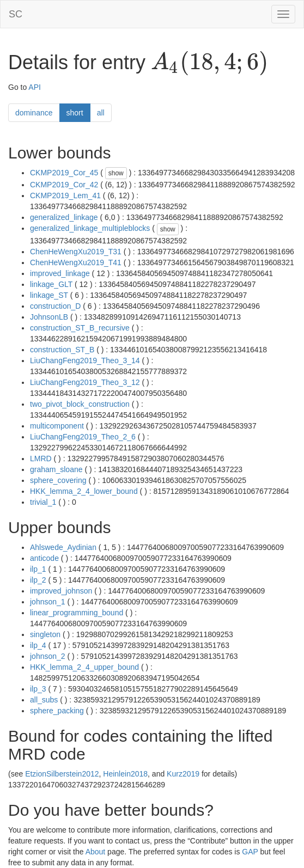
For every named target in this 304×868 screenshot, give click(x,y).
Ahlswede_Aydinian (63, 547)
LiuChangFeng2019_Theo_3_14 (85, 360)
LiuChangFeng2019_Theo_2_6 (83, 437)
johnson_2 (48, 656)
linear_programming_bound (77, 613)
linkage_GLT (51, 284)
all (101, 113)
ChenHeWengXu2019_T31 (76, 252)
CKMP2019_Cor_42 (64, 185)
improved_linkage (60, 273)
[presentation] (209, 63)
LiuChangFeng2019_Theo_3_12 (85, 382)
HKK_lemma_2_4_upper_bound (84, 667)
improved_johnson (61, 591)
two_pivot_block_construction (80, 404)
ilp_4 (38, 645)
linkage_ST (49, 295)
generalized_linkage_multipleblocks (90, 228)
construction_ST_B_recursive (80, 328)
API (35, 87)
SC (16, 14)
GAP (250, 852)
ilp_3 (38, 689)
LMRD (41, 459)
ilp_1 (38, 569)
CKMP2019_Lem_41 (65, 195)
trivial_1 (43, 502)
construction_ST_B (62, 350)
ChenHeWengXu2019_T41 (76, 262)
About (96, 852)
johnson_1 (48, 602)
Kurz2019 (183, 774)
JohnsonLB (49, 317)
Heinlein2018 (125, 774)
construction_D (55, 306)
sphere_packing (57, 711)
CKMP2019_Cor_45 (64, 173)
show (116, 173)
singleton (45, 634)
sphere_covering (58, 480)
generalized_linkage (64, 217)
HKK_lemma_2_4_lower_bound (84, 491)
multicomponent (57, 426)
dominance (34, 113)
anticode (44, 558)
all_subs (44, 700)
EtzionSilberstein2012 (62, 774)
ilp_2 (38, 580)
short (75, 113)
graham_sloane (56, 469)
